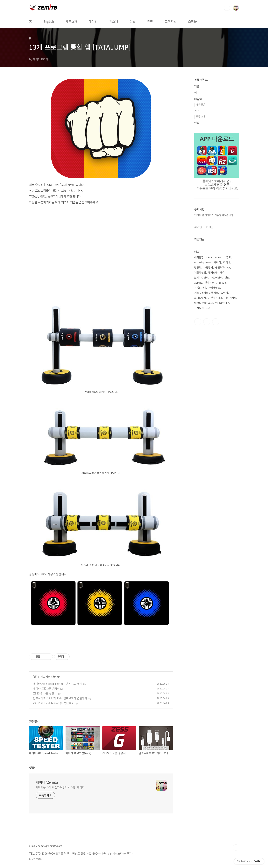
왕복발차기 (200, 288)
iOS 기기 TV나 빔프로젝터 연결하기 (54, 703)
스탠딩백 (208, 267)
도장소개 (201, 116)
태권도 (227, 257)
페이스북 (198, 322)
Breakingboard (203, 262)
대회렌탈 (199, 257)
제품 (197, 86)
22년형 (224, 293)
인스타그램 (207, 322)
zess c (222, 283)
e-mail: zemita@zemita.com (46, 846)
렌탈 (150, 21)
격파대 (227, 262)
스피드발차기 (201, 298)
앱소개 (114, 21)
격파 (208, 308)
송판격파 (220, 267)
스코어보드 (216, 277)
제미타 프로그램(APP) (46, 688)
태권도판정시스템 (204, 303)
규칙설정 (199, 308)
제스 (222, 272)
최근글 (198, 227)
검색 (227, 8)
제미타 (217, 262)
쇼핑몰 (192, 21)
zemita (198, 283)
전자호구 (213, 272)
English (49, 21)
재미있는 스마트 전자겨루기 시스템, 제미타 (60, 787)
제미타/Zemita (47, 782)
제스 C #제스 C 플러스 (206, 293)
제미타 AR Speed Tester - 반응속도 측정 (57, 684)
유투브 (216, 322)
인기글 (210, 227)
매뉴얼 (93, 21)
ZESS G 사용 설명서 (45, 693)
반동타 (198, 267)
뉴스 (133, 21)
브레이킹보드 (201, 277)
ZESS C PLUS (214, 257)
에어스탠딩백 (222, 303)
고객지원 (171, 21)
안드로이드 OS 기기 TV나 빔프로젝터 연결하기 (60, 698)
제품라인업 (200, 272)
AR (229, 267)
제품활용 (201, 105)
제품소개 (71, 21)
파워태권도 (214, 288)
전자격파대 (216, 298)
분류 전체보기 (202, 80)
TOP (236, 847)
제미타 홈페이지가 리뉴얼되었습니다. (214, 215)
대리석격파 (230, 298)
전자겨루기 (210, 283)
